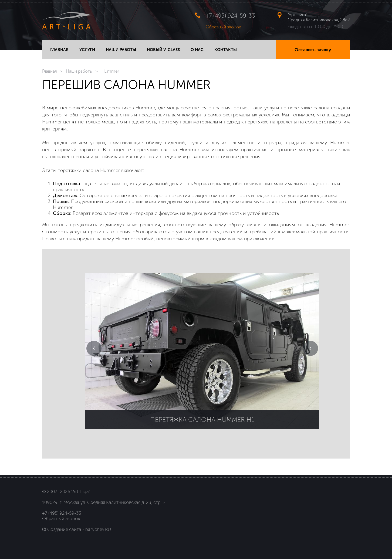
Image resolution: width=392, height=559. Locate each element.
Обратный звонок (223, 27)
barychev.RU (98, 529)
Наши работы (79, 71)
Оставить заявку (313, 50)
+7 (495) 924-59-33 (230, 16)
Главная (50, 71)
